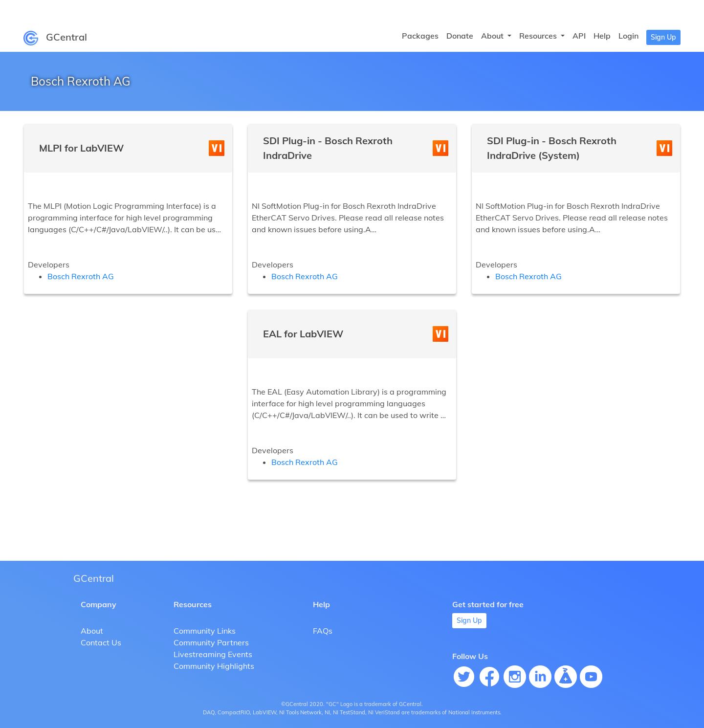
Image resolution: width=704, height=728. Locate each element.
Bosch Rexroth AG (81, 276)
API (579, 36)
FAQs (323, 631)
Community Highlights (214, 666)
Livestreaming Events (213, 654)
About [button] (493, 36)
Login (628, 36)
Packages (420, 36)
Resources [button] (539, 36)
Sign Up (663, 37)
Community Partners (211, 642)
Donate (460, 36)
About (92, 631)
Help (602, 36)
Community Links (205, 631)
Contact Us (101, 642)
